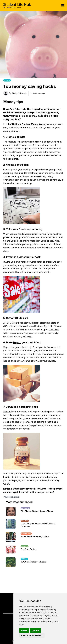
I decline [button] (35, 630)
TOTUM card (21, 318)
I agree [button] (24, 630)
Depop (17, 342)
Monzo (7, 412)
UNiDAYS (54, 330)
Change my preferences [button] (32, 635)
